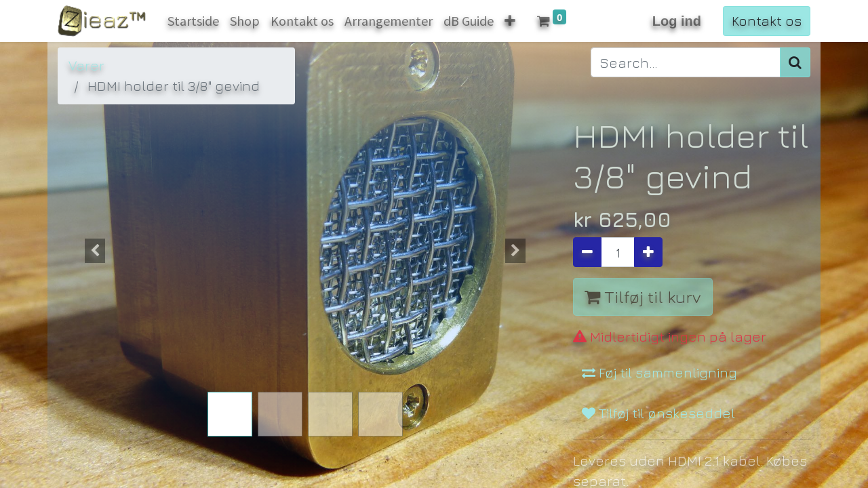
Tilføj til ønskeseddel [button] (658, 382)
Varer (86, 65)
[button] (95, 251)
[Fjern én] (587, 252)
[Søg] (795, 62)
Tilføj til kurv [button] (643, 297)
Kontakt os (767, 21)
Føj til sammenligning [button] (659, 341)
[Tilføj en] (648, 252)
